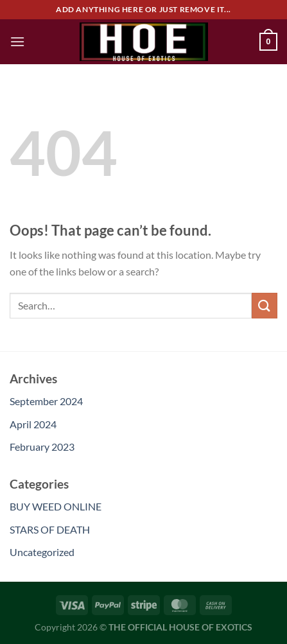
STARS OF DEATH (50, 529)
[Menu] (17, 41)
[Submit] (265, 305)
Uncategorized (42, 552)
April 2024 (33, 424)
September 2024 (46, 401)
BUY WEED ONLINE (56, 506)
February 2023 (42, 447)
